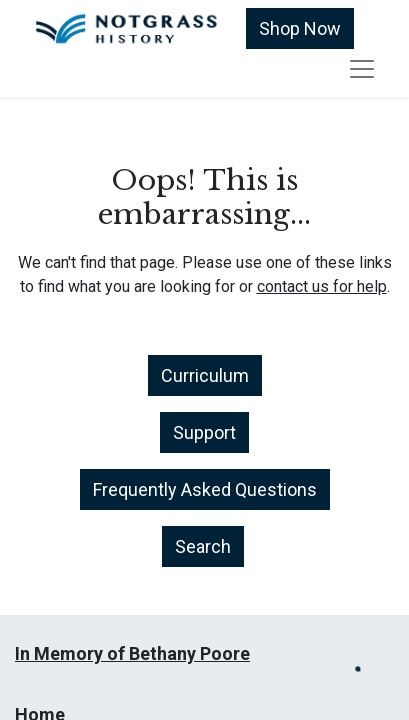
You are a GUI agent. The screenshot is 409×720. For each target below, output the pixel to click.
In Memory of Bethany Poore (132, 653)
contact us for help (322, 286)
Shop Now (300, 28)
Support (204, 432)
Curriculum (205, 375)
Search (203, 546)
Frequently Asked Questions (205, 489)
